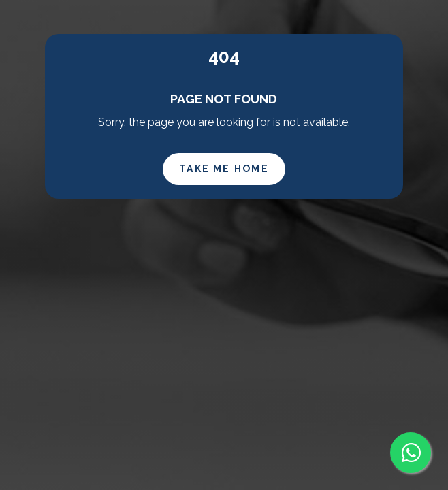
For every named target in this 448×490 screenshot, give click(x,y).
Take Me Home (224, 169)
